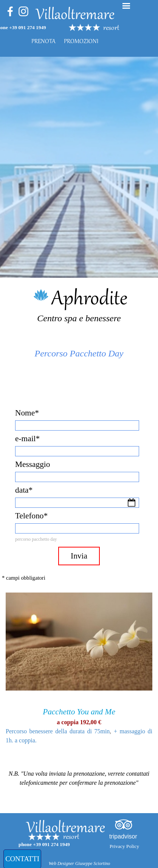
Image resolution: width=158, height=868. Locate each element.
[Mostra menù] (126, 6)
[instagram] (23, 11)
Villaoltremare (75, 16)
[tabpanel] (116, 28)
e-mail (27, 439)
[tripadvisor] (124, 824)
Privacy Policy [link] (124, 846)
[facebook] (10, 11)
